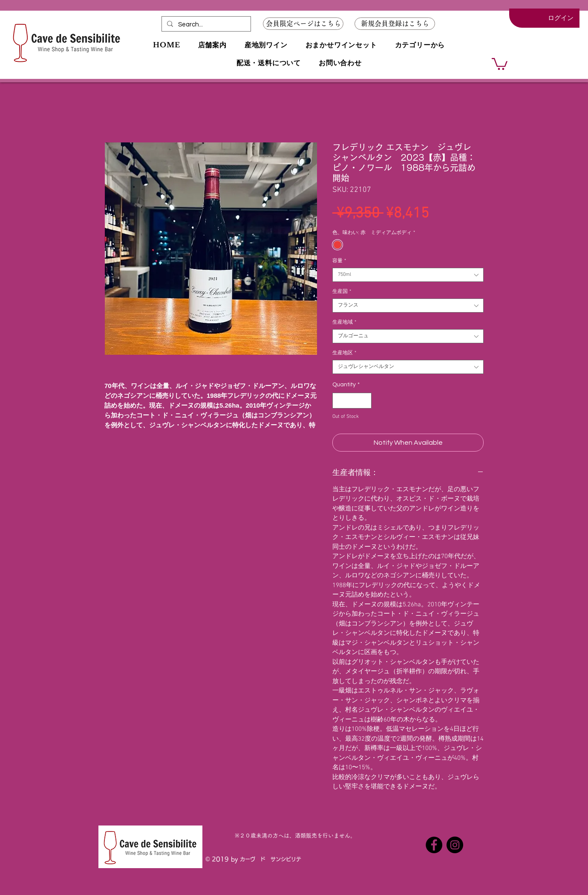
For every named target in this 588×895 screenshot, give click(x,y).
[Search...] (205, 25)
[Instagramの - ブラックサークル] (455, 845)
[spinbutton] (352, 401)
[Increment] (365, 401)
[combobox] (408, 275)
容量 (339, 261)
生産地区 (344, 353)
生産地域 (344, 322)
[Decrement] (339, 401)
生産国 (342, 292)
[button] (395, 24)
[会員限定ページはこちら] (303, 24)
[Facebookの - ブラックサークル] (434, 845)
